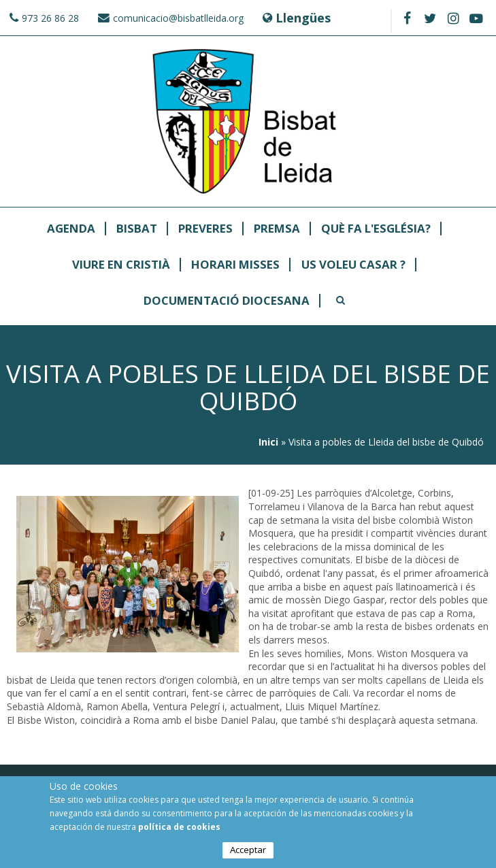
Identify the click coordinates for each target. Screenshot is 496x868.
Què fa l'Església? (376, 229)
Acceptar (248, 850)
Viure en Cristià (121, 265)
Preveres (205, 229)
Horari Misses (235, 265)
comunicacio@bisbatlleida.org (178, 18)
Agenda (71, 229)
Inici (268, 442)
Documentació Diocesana (227, 301)
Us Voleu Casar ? (353, 265)
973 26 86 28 (50, 18)
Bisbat (137, 229)
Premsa (277, 229)
